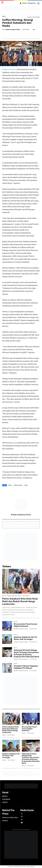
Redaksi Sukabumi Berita (13, 30)
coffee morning (18, 485)
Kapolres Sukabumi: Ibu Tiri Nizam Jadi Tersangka (25, 638)
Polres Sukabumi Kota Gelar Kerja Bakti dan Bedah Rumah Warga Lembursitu (20, 601)
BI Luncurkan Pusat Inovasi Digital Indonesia (25, 625)
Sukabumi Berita (9, 69)
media (26, 485)
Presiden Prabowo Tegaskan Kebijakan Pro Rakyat (26, 667)
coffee (10, 485)
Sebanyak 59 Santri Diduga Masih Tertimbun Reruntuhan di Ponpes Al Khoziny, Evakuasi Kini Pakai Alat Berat (26, 653)
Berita (4, 16)
